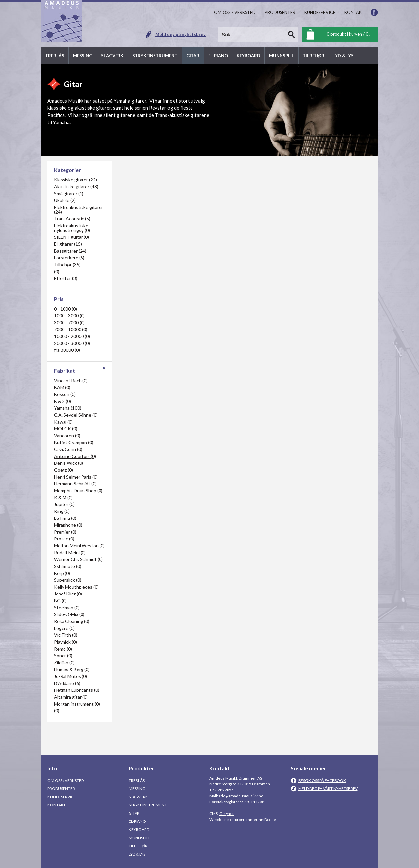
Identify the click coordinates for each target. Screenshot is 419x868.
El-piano (137, 821)
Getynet (227, 813)
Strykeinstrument (148, 805)
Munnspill (139, 838)
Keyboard (139, 830)
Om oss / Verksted (66, 780)
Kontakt (57, 805)
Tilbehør (138, 846)
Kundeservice (62, 797)
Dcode (270, 819)
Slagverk (138, 797)
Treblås (137, 780)
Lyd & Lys (137, 854)
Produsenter (61, 789)
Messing (137, 789)
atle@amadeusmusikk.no (241, 796)
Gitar (134, 813)
